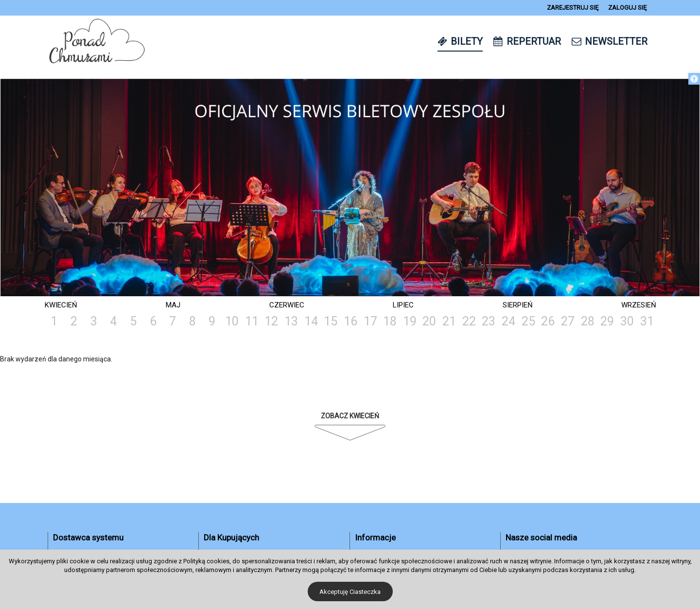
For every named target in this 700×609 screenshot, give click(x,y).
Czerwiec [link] (287, 305)
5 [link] (133, 321)
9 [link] (212, 321)
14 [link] (311, 321)
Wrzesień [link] (639, 305)
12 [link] (271, 321)
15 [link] (331, 321)
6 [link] (153, 321)
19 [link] (410, 321)
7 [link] (173, 321)
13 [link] (291, 321)
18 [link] (390, 321)
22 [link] (469, 321)
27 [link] (568, 321)
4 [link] (113, 321)
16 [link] (350, 321)
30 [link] (627, 321)
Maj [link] (173, 305)
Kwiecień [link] (61, 305)
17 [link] (370, 321)
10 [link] (232, 321)
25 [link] (528, 321)
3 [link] (94, 321)
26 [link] (548, 321)
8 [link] (192, 321)
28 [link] (588, 321)
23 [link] (489, 321)
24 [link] (508, 321)
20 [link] (429, 321)
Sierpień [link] (518, 305)
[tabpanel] (350, 188)
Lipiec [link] (403, 305)
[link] (694, 79)
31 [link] (647, 321)
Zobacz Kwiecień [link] (350, 416)
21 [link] (449, 321)
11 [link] (252, 321)
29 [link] (607, 321)
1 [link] (54, 321)
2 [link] (74, 321)
